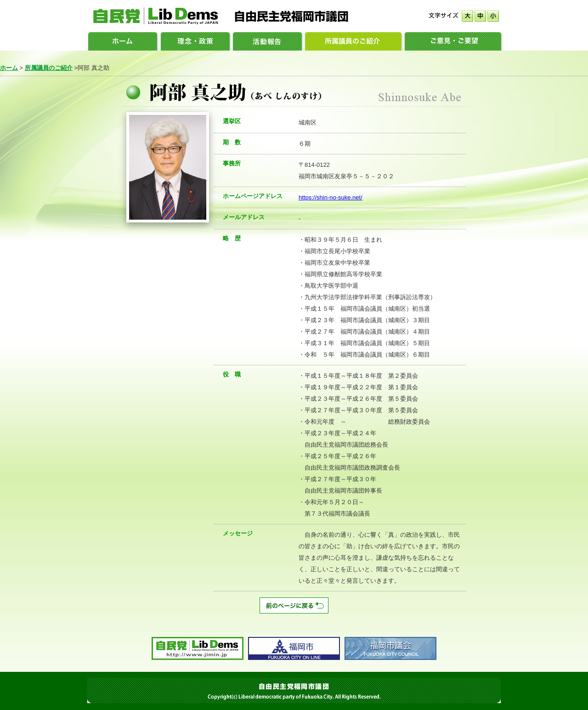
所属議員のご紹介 (49, 68)
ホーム (9, 68)
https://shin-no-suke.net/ (331, 197)
